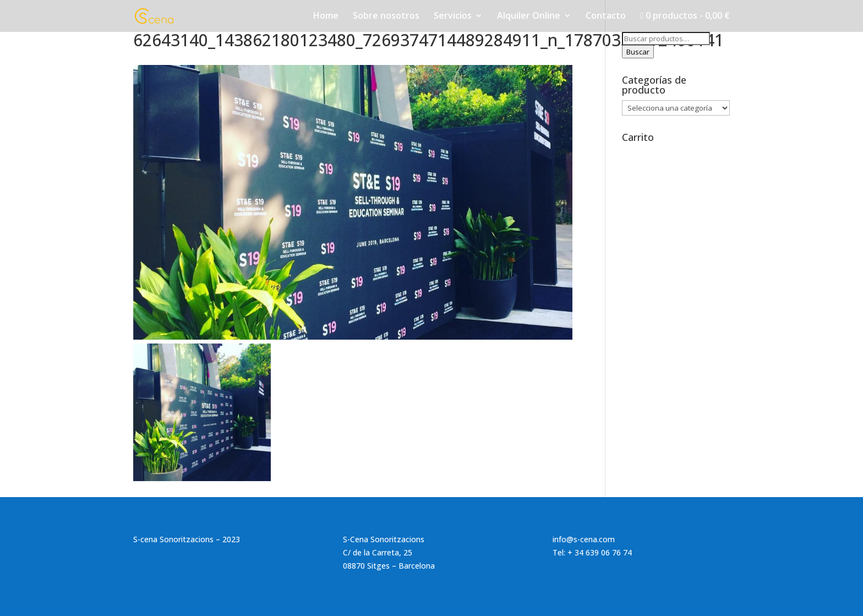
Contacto (606, 17)
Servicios (453, 17)
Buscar (638, 52)
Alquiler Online (529, 17)
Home (326, 17)
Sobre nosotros (386, 17)
